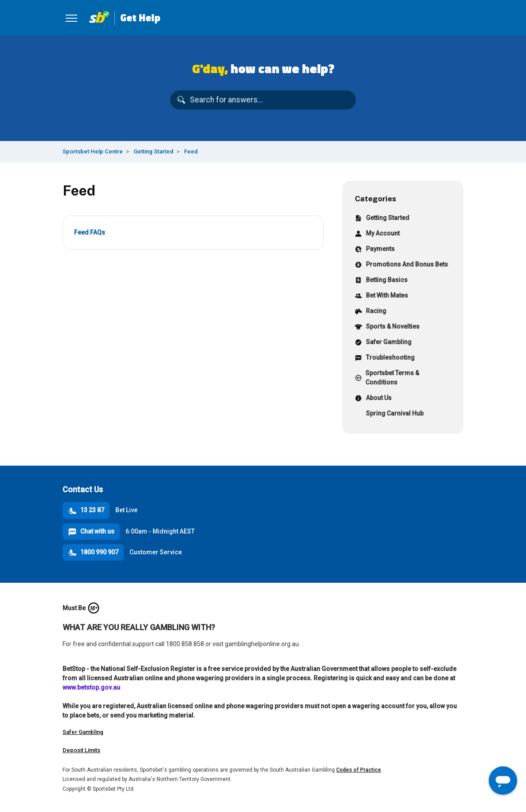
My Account (377, 234)
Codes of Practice (359, 770)
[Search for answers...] (263, 100)
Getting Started (153, 151)
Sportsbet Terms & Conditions (387, 378)
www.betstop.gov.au (91, 687)
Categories (375, 198)
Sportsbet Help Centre (93, 151)
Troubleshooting (385, 359)
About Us (373, 399)
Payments (375, 250)
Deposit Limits (81, 750)
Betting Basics (381, 281)
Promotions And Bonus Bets (401, 265)
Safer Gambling (383, 343)
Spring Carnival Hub (389, 414)
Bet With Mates (381, 296)
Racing (371, 312)
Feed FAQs (90, 232)
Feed (191, 151)
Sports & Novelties (387, 328)
